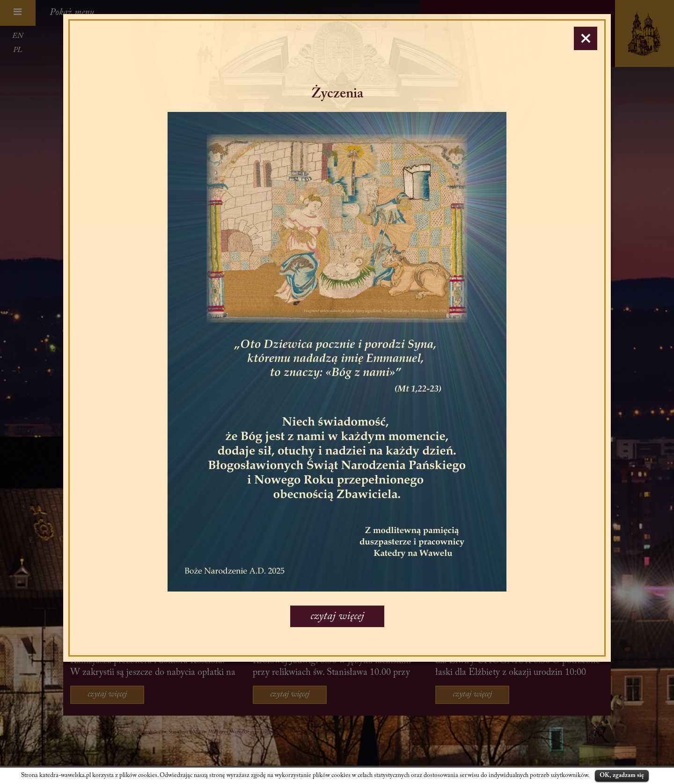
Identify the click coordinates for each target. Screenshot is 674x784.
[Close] (586, 38)
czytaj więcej (337, 616)
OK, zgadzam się (622, 775)
